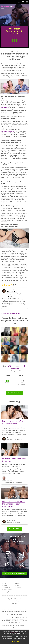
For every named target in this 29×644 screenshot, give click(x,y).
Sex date (17, 585)
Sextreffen (4, 581)
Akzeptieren (15, 641)
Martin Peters (12, 292)
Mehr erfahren (15, 393)
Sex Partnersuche (6, 588)
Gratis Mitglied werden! (14, 573)
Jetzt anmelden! (10, 2)
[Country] (23, 2)
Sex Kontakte (5, 585)
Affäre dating (18, 583)
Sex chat (4, 583)
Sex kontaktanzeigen (7, 590)
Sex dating (17, 581)
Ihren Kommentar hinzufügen (11, 313)
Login (18, 2)
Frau (21, 43)
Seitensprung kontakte (7, 592)
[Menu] (27, 2)
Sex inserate (18, 588)
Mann (8, 43)
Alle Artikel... (15, 529)
